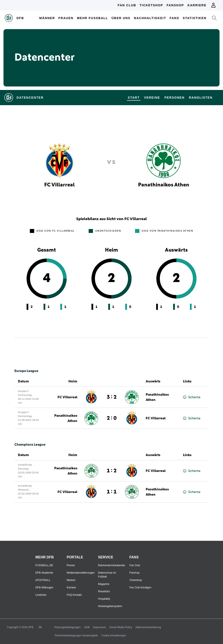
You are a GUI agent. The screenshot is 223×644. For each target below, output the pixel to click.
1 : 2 (112, 471)
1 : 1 (112, 492)
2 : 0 (112, 418)
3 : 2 (112, 397)
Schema (192, 397)
